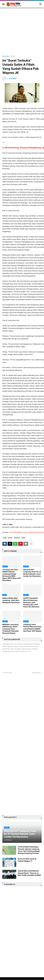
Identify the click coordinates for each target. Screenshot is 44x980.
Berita (13, 56)
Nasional (17, 538)
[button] (3, 4)
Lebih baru (8, 673)
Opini (24, 538)
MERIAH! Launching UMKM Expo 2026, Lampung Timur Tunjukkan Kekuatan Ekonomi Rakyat (11, 629)
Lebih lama (36, 673)
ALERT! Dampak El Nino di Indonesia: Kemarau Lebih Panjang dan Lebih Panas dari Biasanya (31, 602)
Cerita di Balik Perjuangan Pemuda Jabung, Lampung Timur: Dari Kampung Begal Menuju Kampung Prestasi (29, 850)
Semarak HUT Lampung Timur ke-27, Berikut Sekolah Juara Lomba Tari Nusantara (32, 573)
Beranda (6, 56)
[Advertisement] (22, 33)
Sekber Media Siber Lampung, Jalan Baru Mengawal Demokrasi (11, 600)
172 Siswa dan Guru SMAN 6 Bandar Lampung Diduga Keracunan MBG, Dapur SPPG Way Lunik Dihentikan (12, 575)
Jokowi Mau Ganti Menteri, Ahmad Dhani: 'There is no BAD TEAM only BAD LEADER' (29, 873)
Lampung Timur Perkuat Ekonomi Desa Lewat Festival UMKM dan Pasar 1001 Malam (32, 628)
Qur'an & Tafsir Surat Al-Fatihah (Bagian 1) (27, 860)
